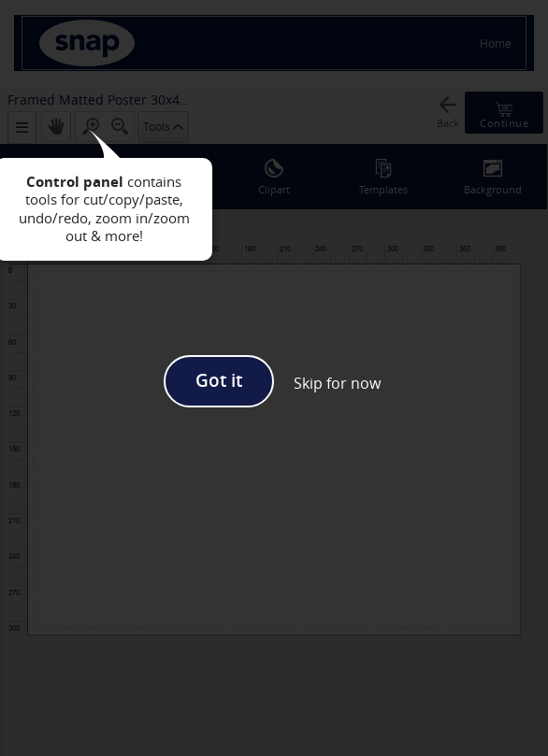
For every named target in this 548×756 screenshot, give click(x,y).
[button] (337, 383)
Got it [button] (219, 380)
